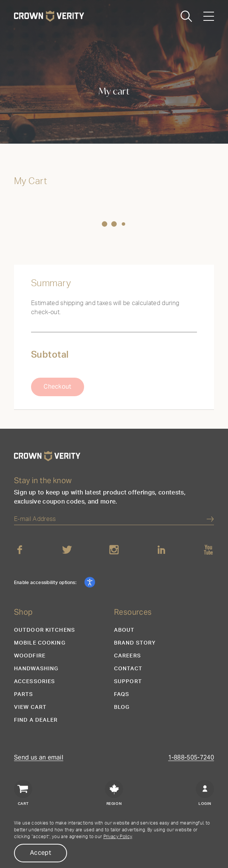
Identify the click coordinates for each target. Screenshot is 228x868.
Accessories (34, 682)
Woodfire (30, 656)
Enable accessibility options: (46, 583)
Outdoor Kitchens (45, 630)
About (124, 630)
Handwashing (36, 669)
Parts (24, 694)
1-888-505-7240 (191, 758)
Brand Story (135, 643)
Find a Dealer (36, 720)
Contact (128, 669)
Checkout (58, 387)
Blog (122, 707)
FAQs (122, 694)
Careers (127, 656)
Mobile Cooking (40, 643)
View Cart (30, 707)
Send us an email (39, 758)
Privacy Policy (118, 837)
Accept (41, 853)
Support (128, 682)
